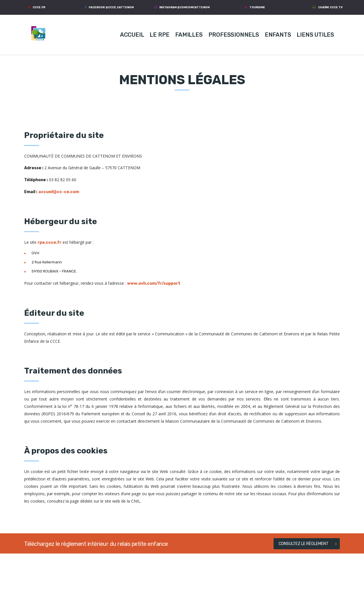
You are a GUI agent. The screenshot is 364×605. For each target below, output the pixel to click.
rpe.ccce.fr (49, 242)
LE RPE (160, 35)
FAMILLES (189, 35)
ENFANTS (278, 35)
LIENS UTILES (315, 35)
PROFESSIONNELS (234, 35)
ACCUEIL (132, 35)
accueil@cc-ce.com (59, 192)
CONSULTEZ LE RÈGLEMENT (308, 544)
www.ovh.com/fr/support (154, 283)
